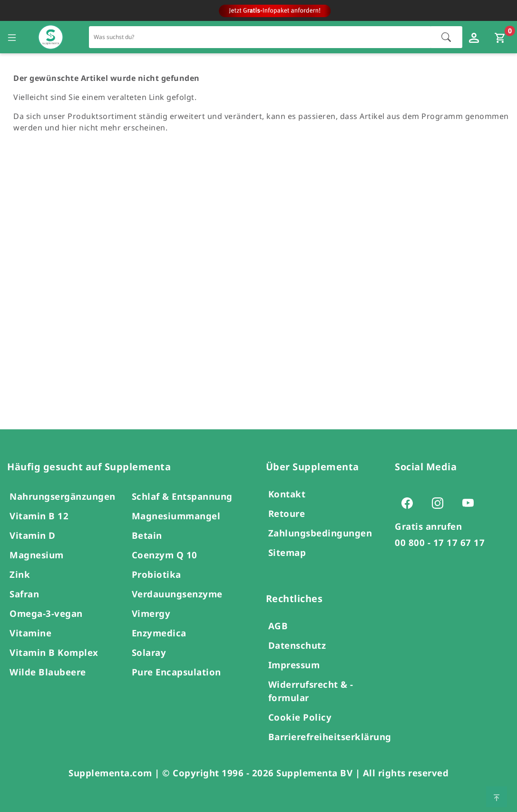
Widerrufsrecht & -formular (311, 691)
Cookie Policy (300, 717)
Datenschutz (297, 645)
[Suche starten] (446, 37)
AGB (278, 626)
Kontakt (287, 494)
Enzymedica (159, 633)
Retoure (287, 513)
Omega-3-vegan (46, 613)
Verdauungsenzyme (177, 594)
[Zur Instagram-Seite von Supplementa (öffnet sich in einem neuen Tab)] (440, 503)
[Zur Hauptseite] (51, 37)
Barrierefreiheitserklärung (330, 737)
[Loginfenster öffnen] (475, 37)
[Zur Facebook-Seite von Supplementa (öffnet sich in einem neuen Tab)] (410, 503)
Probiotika (156, 574)
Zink (20, 574)
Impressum (294, 665)
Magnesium (37, 555)
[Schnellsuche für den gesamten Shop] (260, 37)
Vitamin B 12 (39, 516)
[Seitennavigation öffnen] (12, 37)
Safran (24, 594)
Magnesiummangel (176, 516)
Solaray (149, 652)
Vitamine (30, 633)
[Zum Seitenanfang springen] (497, 797)
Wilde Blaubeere (48, 672)
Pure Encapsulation (176, 672)
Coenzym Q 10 (165, 555)
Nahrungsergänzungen (63, 496)
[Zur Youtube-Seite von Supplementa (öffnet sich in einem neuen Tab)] (471, 503)
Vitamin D (33, 535)
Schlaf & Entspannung (182, 496)
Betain (147, 535)
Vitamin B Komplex (54, 652)
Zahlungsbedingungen (320, 533)
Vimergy (151, 613)
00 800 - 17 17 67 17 (440, 542)
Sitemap (287, 552)
